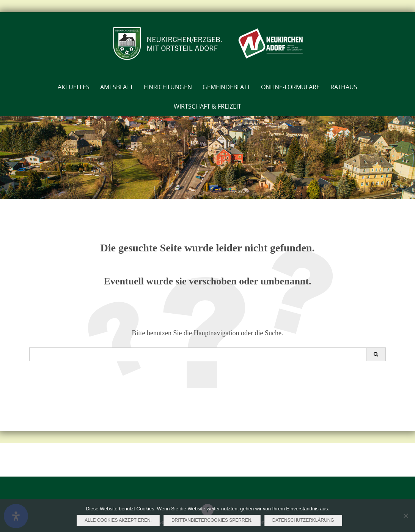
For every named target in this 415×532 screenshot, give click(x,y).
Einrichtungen (168, 87)
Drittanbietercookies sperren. (212, 520)
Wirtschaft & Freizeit (207, 106)
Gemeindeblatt (226, 87)
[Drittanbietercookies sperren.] (406, 516)
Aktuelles (74, 87)
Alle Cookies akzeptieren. (118, 520)
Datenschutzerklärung (303, 520)
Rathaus (344, 87)
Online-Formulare (290, 87)
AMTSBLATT (117, 87)
